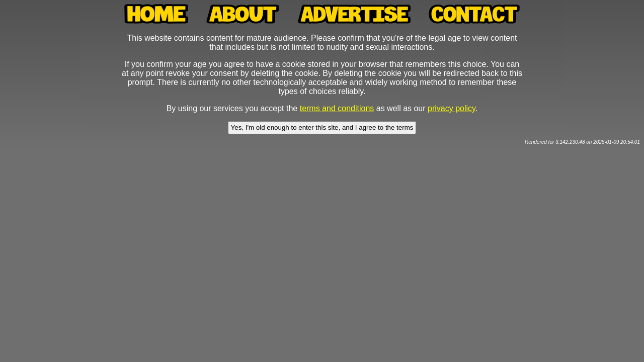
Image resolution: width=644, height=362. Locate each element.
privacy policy (452, 108)
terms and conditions (337, 108)
